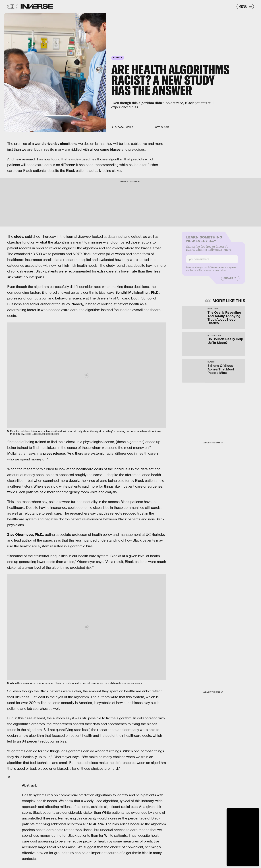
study (19, 237)
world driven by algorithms (56, 144)
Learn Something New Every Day (204, 241)
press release (54, 453)
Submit (228, 280)
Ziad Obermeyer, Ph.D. (25, 535)
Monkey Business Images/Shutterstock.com (24, 130)
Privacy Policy (219, 272)
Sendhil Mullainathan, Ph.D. (137, 293)
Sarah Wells (125, 127)
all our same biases (105, 149)
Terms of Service (198, 272)
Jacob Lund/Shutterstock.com (42, 434)
